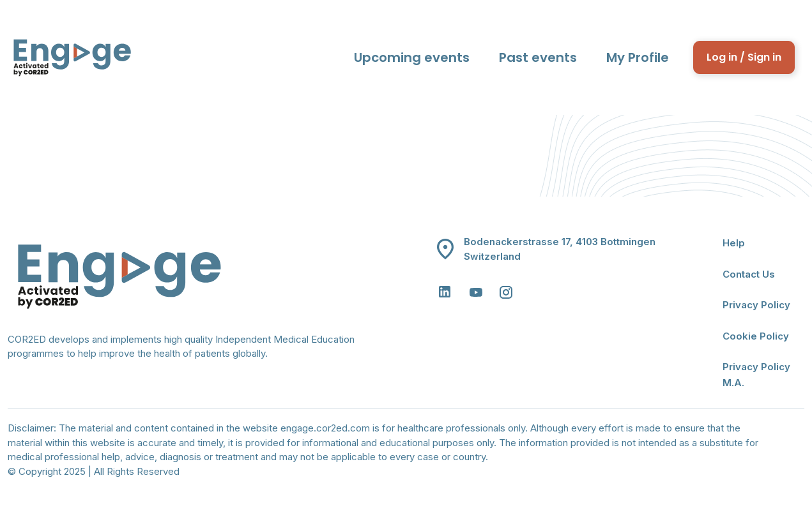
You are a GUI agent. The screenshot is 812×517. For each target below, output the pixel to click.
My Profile (638, 57)
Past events (538, 57)
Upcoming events (412, 57)
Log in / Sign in (744, 57)
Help (734, 243)
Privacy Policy (756, 305)
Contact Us (749, 274)
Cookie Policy (756, 336)
